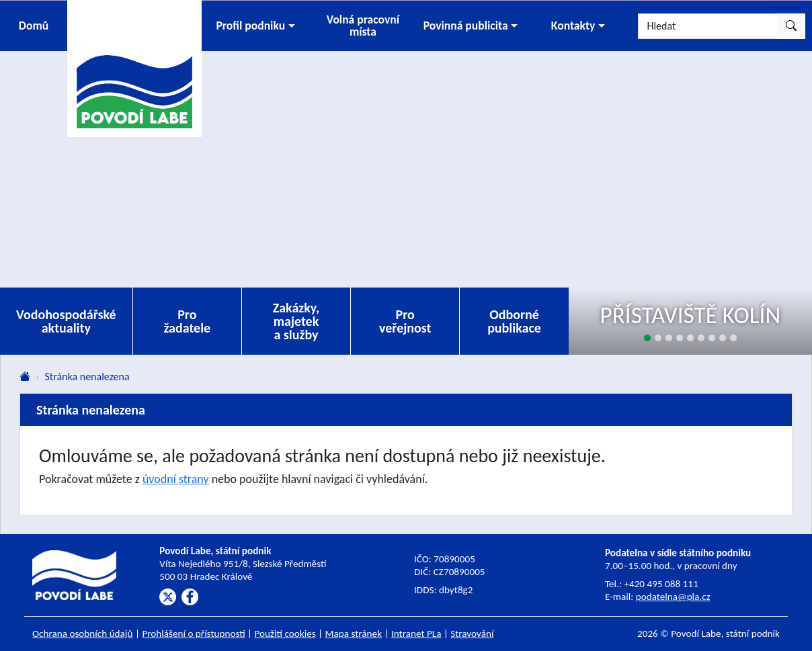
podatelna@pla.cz (673, 597)
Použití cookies (285, 634)
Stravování (472, 634)
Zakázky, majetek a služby (296, 321)
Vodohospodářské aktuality (66, 321)
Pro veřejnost (405, 321)
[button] (255, 26)
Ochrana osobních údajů (83, 634)
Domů (34, 26)
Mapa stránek (354, 634)
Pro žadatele (187, 321)
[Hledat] (708, 26)
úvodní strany (176, 479)
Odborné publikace (514, 321)
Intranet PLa (416, 634)
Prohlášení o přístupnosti (193, 634)
